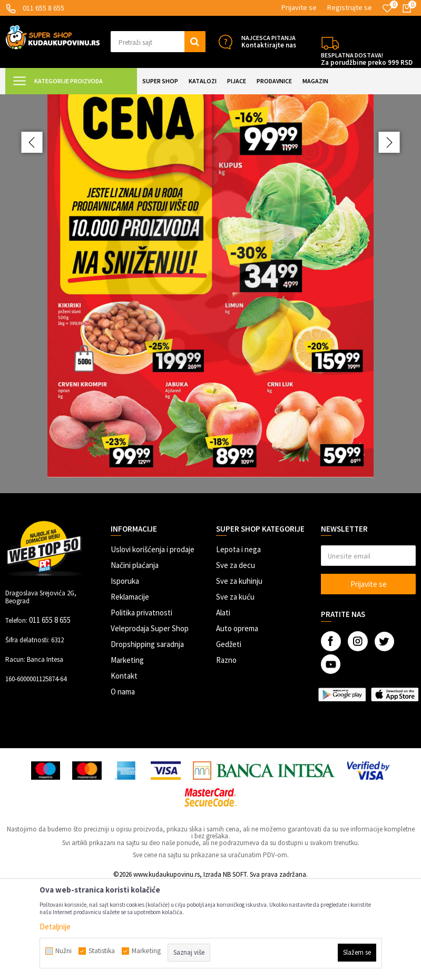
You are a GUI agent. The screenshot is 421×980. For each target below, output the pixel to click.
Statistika (102, 951)
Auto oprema (237, 723)
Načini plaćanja (135, 659)
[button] (158, 42)
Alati (223, 707)
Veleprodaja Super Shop (150, 723)
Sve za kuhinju (239, 675)
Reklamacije (130, 691)
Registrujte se (350, 7)
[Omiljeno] (387, 8)
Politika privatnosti (141, 707)
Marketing (127, 754)
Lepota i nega (238, 644)
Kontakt (124, 770)
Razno (226, 754)
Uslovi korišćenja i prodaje (153, 644)
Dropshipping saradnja (147, 738)
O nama (123, 786)
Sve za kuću (235, 691)
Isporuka (125, 675)
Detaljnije (55, 927)
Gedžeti (229, 738)
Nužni (63, 951)
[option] (210, 341)
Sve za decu (236, 659)
